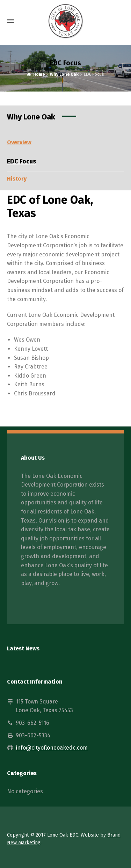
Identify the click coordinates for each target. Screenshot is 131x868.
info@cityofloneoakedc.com (52, 748)
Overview (19, 142)
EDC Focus (21, 161)
